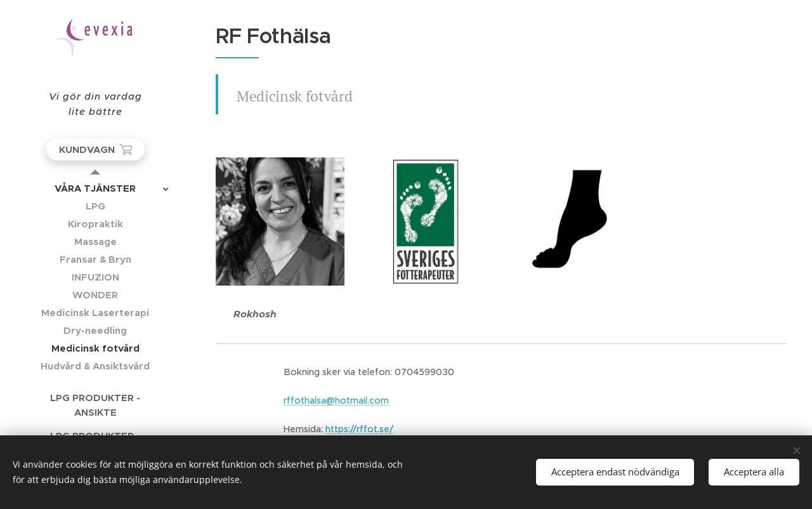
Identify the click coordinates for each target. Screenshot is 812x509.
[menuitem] (95, 188)
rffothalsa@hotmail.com (336, 400)
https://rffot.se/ (359, 429)
